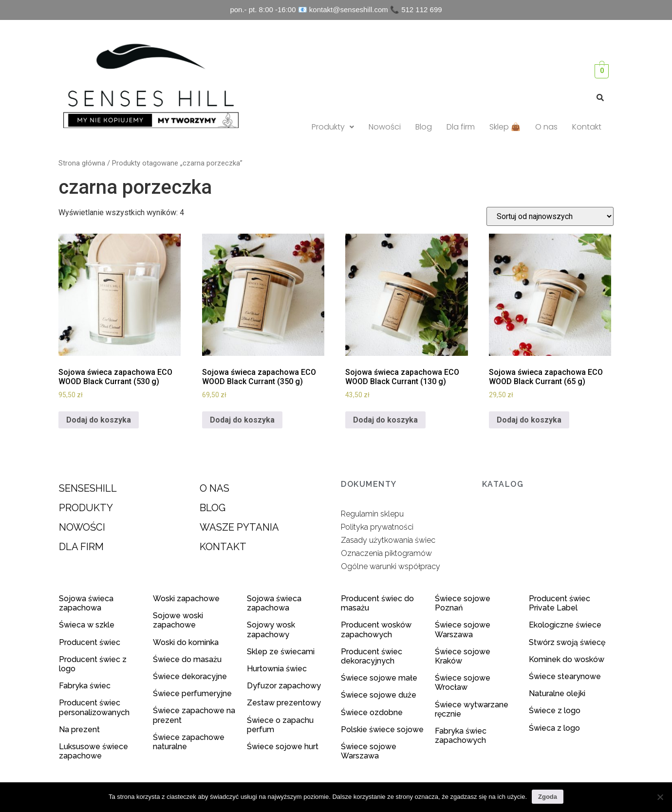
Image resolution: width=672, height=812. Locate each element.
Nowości (385, 127)
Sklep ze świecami (282, 652)
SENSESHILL (88, 488)
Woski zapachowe (186, 599)
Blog (424, 127)
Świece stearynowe (565, 676)
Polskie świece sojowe (382, 729)
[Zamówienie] (550, 216)
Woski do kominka (186, 642)
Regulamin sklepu (372, 514)
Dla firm (461, 127)
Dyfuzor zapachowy (284, 686)
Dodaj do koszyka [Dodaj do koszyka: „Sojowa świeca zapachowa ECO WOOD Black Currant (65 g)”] (529, 420)
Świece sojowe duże (380, 695)
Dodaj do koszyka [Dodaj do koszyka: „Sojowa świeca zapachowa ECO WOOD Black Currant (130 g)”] (385, 420)
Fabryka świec (85, 686)
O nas (546, 127)
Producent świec (90, 642)
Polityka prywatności (377, 527)
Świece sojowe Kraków (463, 656)
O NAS (215, 488)
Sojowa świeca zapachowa (86, 603)
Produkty (333, 127)
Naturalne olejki (557, 693)
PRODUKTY (86, 508)
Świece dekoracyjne (190, 676)
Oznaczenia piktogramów (386, 553)
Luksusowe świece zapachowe (93, 751)
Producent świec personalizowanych (94, 707)
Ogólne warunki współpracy (391, 566)
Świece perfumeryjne (192, 693)
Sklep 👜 (505, 127)
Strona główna (82, 163)
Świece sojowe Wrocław (463, 683)
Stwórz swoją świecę (567, 642)
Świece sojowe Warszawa (369, 751)
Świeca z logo (555, 728)
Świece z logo (556, 710)
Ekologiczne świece (565, 625)
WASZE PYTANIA (239, 527)
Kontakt (587, 127)
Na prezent (79, 729)
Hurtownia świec (277, 669)
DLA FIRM (81, 547)
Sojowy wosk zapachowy (271, 629)
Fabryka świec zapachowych (461, 736)
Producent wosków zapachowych (376, 629)
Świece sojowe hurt (283, 747)
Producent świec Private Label (560, 603)
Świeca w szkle (87, 625)
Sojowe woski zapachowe (178, 620)
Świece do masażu (187, 659)
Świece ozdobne (372, 712)
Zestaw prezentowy (284, 703)
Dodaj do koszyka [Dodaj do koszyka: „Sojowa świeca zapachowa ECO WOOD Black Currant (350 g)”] (242, 420)
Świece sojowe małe (380, 678)
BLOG (213, 508)
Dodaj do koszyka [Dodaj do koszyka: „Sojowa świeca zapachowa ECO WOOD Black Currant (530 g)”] (99, 420)
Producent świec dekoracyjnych (372, 656)
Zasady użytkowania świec (388, 540)
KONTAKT (223, 547)
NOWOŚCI (82, 527)
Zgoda (548, 797)
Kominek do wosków (568, 659)
